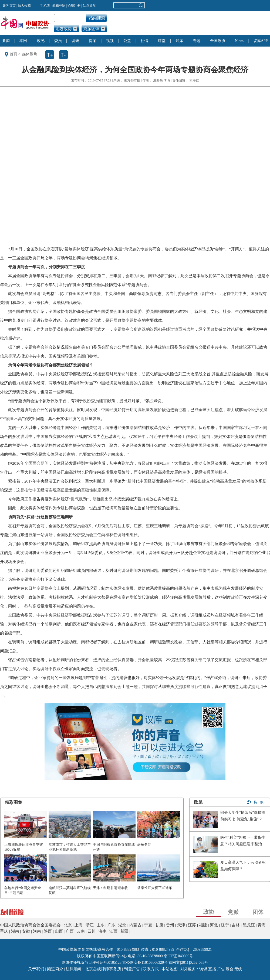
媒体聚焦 (30, 54)
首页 (13, 54)
